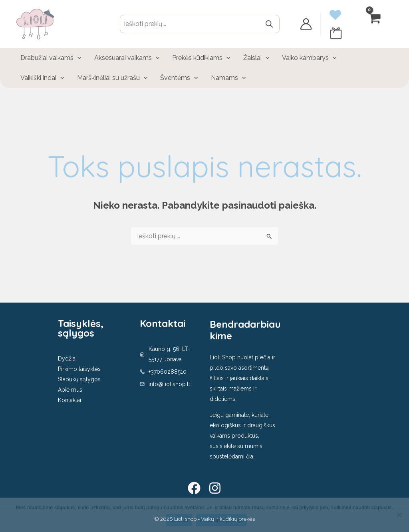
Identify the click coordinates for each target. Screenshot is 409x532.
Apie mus (70, 390)
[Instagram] (215, 488)
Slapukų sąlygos (79, 379)
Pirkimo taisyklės (79, 369)
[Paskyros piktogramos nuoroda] (306, 24)
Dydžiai (67, 359)
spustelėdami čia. (232, 456)
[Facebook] (194, 488)
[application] (77, 58)
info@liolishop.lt (169, 384)
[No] (399, 515)
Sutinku (179, 520)
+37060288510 (168, 372)
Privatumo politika (221, 520)
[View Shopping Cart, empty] (375, 24)
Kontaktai (69, 400)
